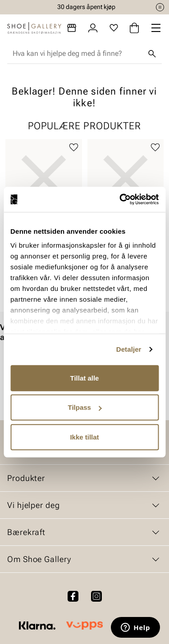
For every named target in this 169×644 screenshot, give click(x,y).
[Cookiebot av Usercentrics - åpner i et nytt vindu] (120, 200)
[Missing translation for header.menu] (156, 28)
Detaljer (129, 349)
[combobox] (77, 54)
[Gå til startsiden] (34, 28)
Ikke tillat (84, 437)
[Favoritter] (114, 28)
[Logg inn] (93, 28)
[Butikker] (72, 28)
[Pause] (160, 7)
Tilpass (85, 407)
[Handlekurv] (134, 28)
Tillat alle (85, 378)
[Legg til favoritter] (74, 147)
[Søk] (152, 54)
